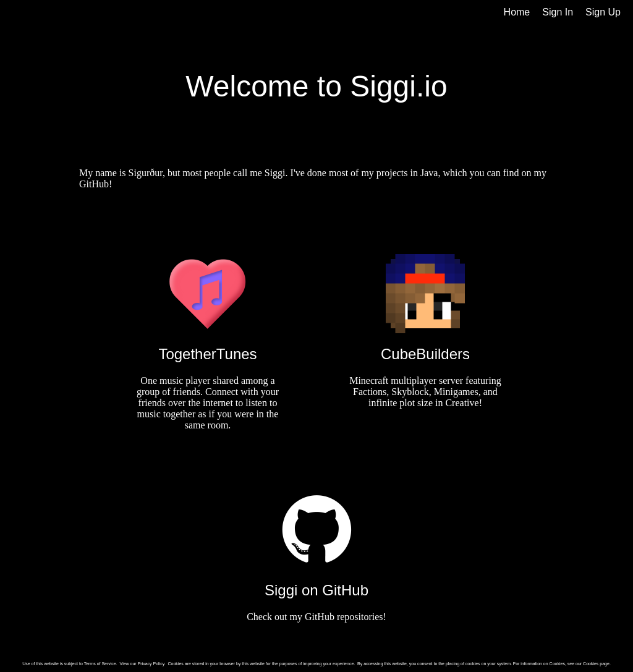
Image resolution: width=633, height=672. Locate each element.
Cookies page (596, 664)
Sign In (558, 12)
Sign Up (603, 12)
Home (517, 12)
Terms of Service (100, 664)
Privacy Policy (151, 664)
